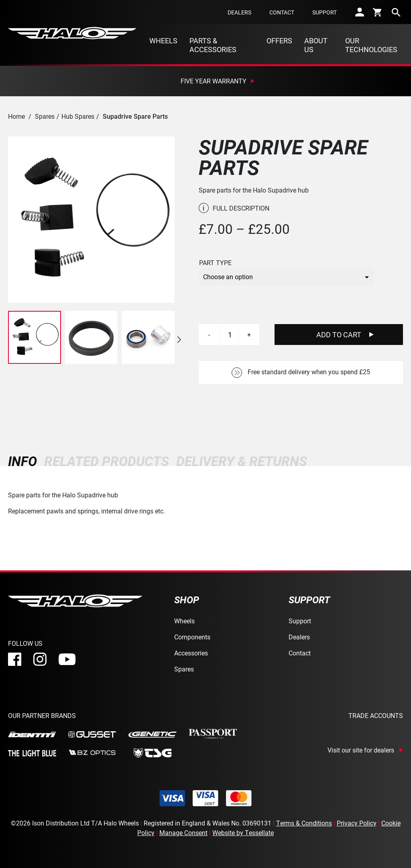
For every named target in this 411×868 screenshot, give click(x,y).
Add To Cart (339, 335)
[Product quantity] (230, 335)
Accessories (191, 653)
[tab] (24, 461)
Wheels (163, 41)
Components (192, 637)
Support (325, 12)
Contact (282, 12)
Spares (45, 116)
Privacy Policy (357, 823)
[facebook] (15, 659)
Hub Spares (78, 116)
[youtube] (67, 659)
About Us (316, 45)
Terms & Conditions (304, 823)
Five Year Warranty (214, 81)
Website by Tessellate (243, 833)
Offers (279, 41)
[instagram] (40, 659)
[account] (360, 12)
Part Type (215, 263)
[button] (179, 340)
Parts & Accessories (213, 45)
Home (16, 116)
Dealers (239, 12)
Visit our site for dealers (361, 750)
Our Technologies (371, 45)
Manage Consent (183, 833)
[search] (396, 12)
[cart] (378, 12)
